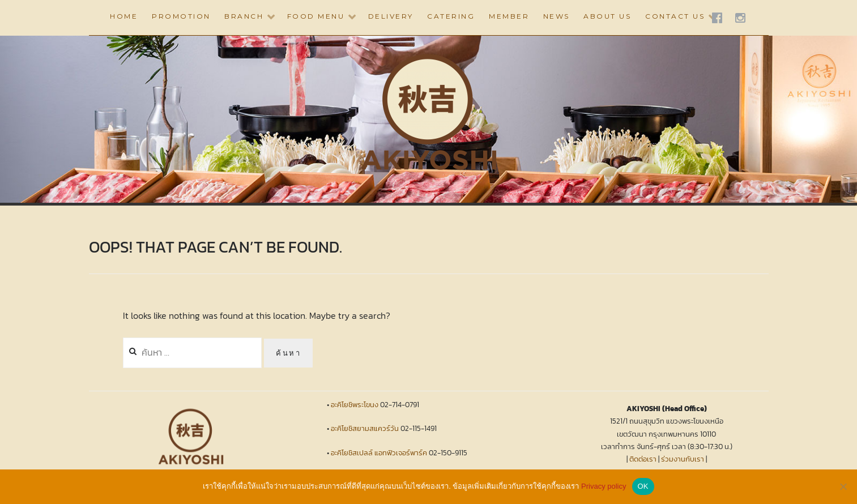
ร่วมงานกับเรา (683, 459)
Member (509, 16)
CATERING (451, 16)
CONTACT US (675, 16)
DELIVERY (391, 16)
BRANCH (244, 16)
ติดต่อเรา (643, 459)
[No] (843, 486)
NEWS (557, 16)
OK (643, 486)
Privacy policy (604, 486)
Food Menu (316, 16)
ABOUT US (607, 16)
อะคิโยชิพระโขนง (355, 405)
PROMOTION (181, 16)
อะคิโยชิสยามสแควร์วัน (365, 428)
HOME (124, 16)
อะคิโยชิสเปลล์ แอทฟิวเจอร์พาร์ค (379, 453)
